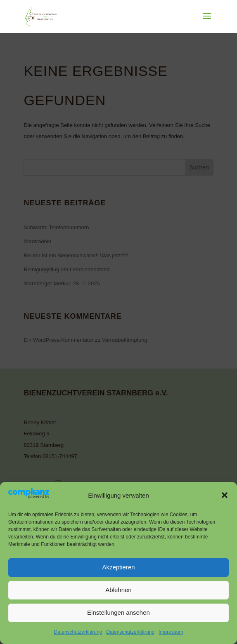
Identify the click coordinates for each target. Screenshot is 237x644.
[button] (225, 495)
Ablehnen (118, 590)
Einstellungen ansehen (118, 612)
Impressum (171, 632)
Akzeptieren (118, 567)
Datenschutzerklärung (78, 632)
